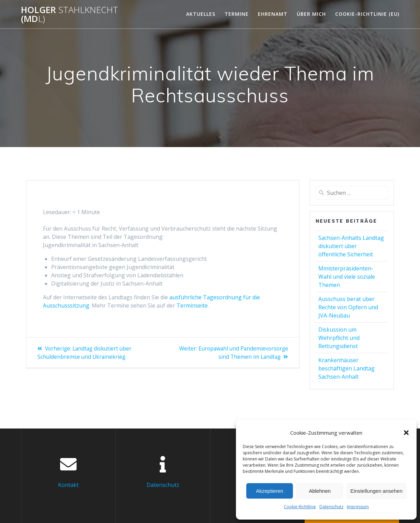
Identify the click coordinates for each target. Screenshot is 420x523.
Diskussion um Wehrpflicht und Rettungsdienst (339, 338)
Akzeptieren (269, 491)
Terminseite (192, 305)
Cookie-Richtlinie (300, 507)
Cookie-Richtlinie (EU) (367, 14)
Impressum (358, 507)
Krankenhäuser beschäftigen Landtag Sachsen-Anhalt (347, 368)
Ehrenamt (273, 14)
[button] (406, 433)
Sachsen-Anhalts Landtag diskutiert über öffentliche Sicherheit (351, 246)
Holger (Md (70, 14)
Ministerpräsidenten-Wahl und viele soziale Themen (347, 277)
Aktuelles (201, 14)
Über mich (311, 14)
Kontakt (68, 485)
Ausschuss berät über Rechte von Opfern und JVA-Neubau (348, 307)
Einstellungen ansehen (376, 491)
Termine (237, 14)
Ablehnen (320, 491)
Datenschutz (331, 507)
